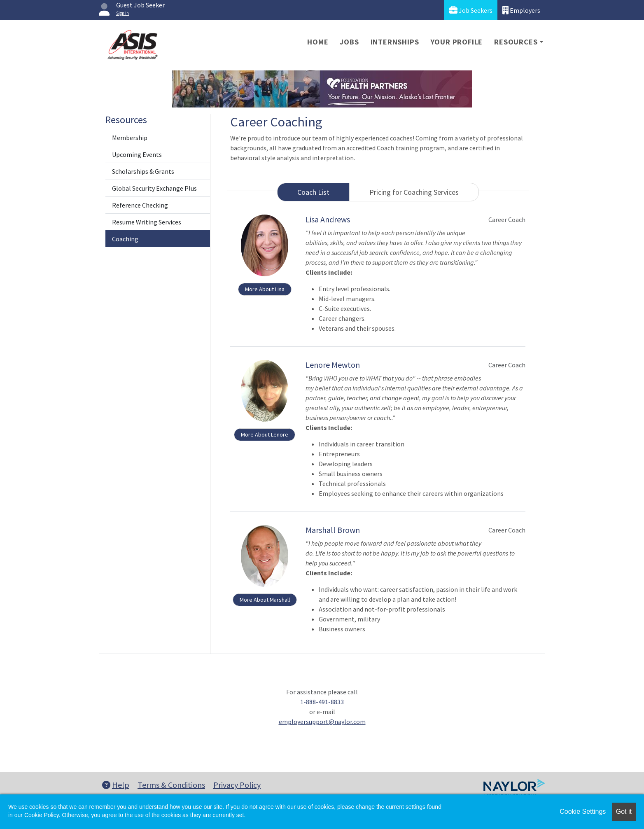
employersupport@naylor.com (322, 722)
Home (318, 42)
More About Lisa (265, 289)
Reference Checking (140, 205)
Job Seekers (471, 10)
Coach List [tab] (313, 192)
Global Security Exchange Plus (154, 188)
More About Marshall (265, 600)
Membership (130, 138)
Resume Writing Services (147, 222)
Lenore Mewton (333, 365)
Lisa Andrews (328, 219)
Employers (521, 10)
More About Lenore (265, 434)
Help (116, 785)
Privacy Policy (237, 785)
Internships (395, 42)
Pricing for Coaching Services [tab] (414, 192)
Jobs (349, 42)
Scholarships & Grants (143, 171)
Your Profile (457, 42)
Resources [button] (516, 42)
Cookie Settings (583, 811)
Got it (624, 811)
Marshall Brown (333, 530)
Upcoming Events (137, 154)
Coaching (125, 239)
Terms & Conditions (171, 785)
